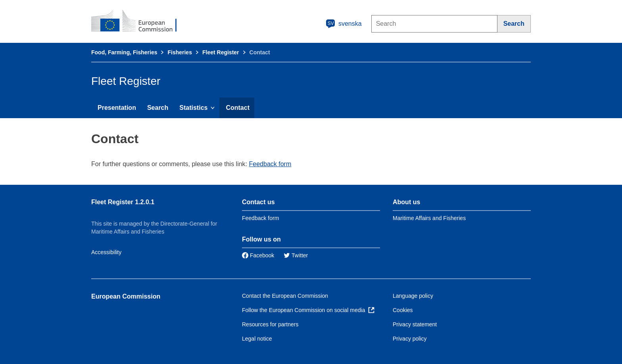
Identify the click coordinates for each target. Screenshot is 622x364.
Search (158, 108)
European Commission (126, 296)
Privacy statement (415, 324)
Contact (238, 108)
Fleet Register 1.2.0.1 (123, 202)
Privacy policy (410, 339)
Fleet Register (221, 52)
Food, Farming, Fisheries (124, 52)
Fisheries (179, 52)
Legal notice (257, 339)
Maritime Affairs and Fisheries (429, 218)
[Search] (514, 24)
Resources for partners (270, 324)
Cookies (403, 310)
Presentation (117, 108)
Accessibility (106, 252)
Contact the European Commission (285, 296)
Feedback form (270, 164)
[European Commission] (139, 21)
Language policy (413, 296)
